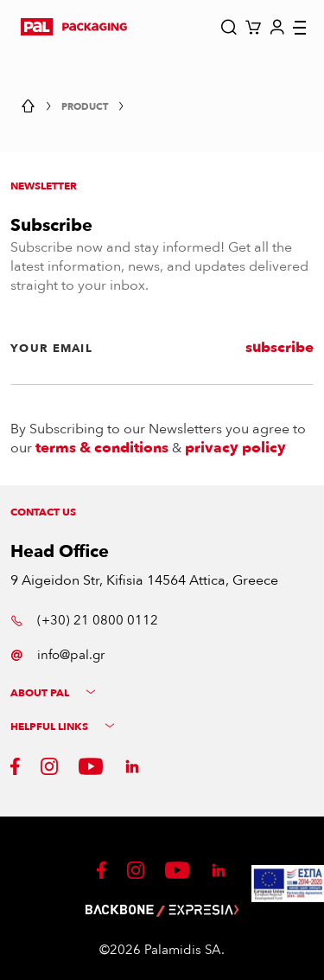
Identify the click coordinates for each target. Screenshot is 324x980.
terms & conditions (102, 448)
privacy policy (235, 448)
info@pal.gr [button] (57, 655)
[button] (74, 27)
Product (85, 107)
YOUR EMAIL (51, 349)
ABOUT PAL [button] (53, 693)
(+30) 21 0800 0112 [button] (84, 620)
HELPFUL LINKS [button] (63, 727)
